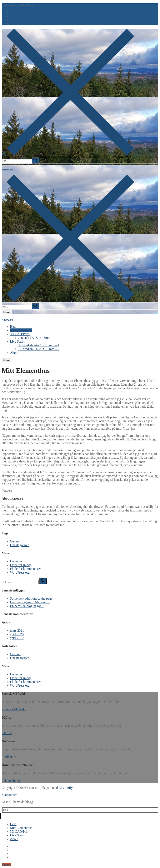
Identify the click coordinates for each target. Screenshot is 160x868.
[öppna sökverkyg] (68, 155)
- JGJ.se (7, 733)
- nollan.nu (9, 757)
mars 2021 (17, 630)
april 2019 (17, 638)
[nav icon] (7, 312)
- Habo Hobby (11, 781)
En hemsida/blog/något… (27, 606)
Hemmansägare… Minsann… (30, 602)
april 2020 (17, 634)
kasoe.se (7, 169)
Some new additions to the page (31, 598)
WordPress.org (20, 572)
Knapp (6, 864)
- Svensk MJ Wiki (14, 709)
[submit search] (35, 160)
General (15, 541)
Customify (66, 788)
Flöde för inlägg (21, 565)
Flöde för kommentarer (25, 569)
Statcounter (9, 795)
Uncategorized (20, 545)
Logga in (16, 561)
